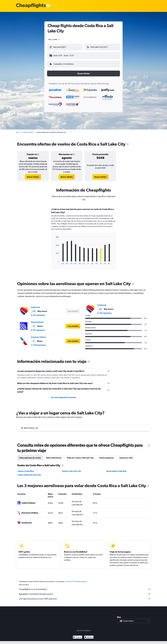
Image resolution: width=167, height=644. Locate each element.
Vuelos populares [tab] (106, 458)
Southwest (35, 307)
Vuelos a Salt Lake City (71, 471)
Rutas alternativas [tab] (54, 458)
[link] (33, 177)
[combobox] (54, 39)
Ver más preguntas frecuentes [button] (64, 397)
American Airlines (38, 337)
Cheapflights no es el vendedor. (85, 589)
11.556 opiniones (38, 345)
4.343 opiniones (38, 315)
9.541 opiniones (38, 330)
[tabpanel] (83, 241)
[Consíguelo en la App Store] (89, 637)
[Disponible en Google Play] (77, 637)
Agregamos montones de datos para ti (85, 594)
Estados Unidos (28, 132)
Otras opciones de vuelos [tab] (30, 458)
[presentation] (128, 144)
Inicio (18, 132)
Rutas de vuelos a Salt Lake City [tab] (80, 458)
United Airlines (37, 322)
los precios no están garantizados (76, 581)
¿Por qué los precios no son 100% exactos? (85, 599)
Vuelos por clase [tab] (126, 458)
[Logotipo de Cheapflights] (31, 6)
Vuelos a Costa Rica (26, 471)
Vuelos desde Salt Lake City (29, 475)
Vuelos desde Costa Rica (116, 471)
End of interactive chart (54, 262)
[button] (65, 47)
